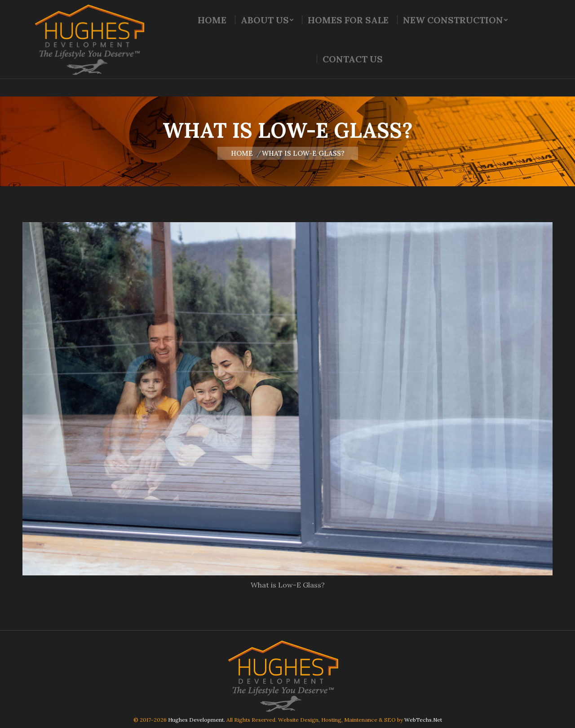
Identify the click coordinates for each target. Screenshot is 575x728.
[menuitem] (212, 38)
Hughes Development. (197, 720)
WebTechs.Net (423, 720)
